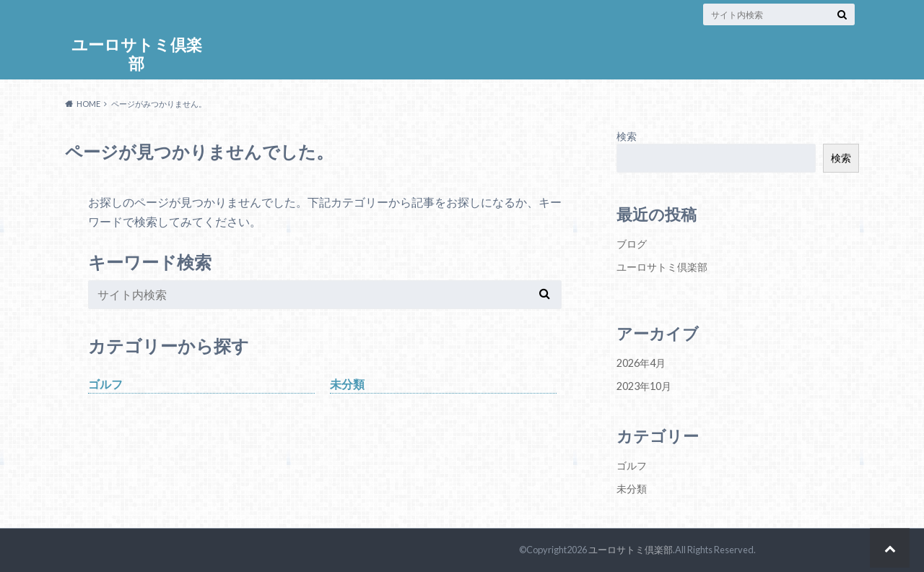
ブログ (632, 244)
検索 (627, 136)
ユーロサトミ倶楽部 (137, 54)
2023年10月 (644, 386)
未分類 (347, 384)
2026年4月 (641, 363)
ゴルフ (105, 384)
